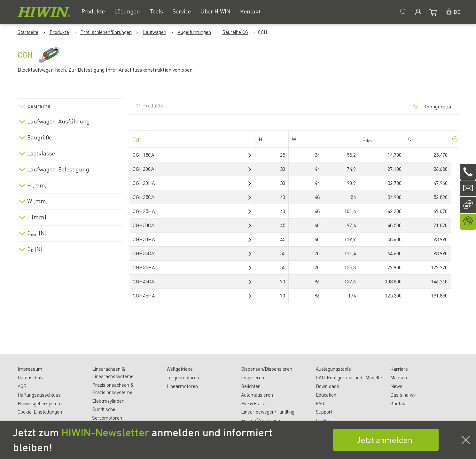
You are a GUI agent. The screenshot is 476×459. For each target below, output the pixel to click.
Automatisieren (257, 395)
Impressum (30, 369)
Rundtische (104, 409)
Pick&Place (253, 403)
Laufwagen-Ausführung (59, 121)
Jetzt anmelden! (386, 440)
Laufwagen (155, 32)
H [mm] (37, 185)
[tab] (70, 104)
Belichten (251, 386)
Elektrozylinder (108, 401)
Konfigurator (432, 106)
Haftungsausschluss (39, 395)
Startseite (28, 32)
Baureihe (39, 106)
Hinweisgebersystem (40, 403)
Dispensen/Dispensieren (267, 369)
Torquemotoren (183, 377)
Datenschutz (31, 377)
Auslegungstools (333, 369)
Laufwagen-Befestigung (58, 169)
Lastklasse (41, 153)
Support (324, 412)
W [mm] (38, 201)
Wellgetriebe (180, 369)
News (396, 386)
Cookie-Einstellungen (40, 412)
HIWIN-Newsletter (105, 432)
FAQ (320, 403)
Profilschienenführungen (106, 32)
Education (326, 395)
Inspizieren (253, 377)
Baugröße (39, 137)
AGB (22, 386)
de (457, 12)
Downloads (328, 386)
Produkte (59, 32)
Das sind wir (403, 395)
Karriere (399, 369)
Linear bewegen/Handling (268, 412)
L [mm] (37, 217)
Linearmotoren (182, 386)
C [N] (37, 233)
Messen (399, 377)
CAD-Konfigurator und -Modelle (349, 377)
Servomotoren (107, 418)
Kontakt (399, 403)
